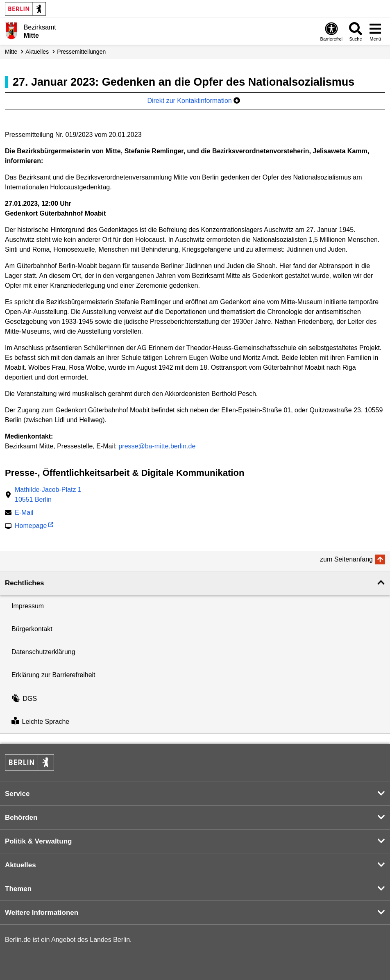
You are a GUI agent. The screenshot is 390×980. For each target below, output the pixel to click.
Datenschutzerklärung (43, 652)
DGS (24, 699)
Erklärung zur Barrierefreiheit (53, 675)
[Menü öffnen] (375, 31)
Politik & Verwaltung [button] (38, 841)
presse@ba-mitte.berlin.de (157, 446)
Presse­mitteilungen (81, 52)
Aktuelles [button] (20, 865)
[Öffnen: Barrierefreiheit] (331, 31)
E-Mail (24, 513)
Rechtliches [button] (24, 583)
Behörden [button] (21, 817)
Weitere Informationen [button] (42, 913)
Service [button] (17, 794)
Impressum (28, 606)
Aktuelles (37, 52)
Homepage (31, 526)
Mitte (11, 52)
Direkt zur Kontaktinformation (194, 101)
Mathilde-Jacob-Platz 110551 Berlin (48, 495)
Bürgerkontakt (32, 629)
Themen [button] (18, 889)
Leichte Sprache (40, 722)
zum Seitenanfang (346, 559)
